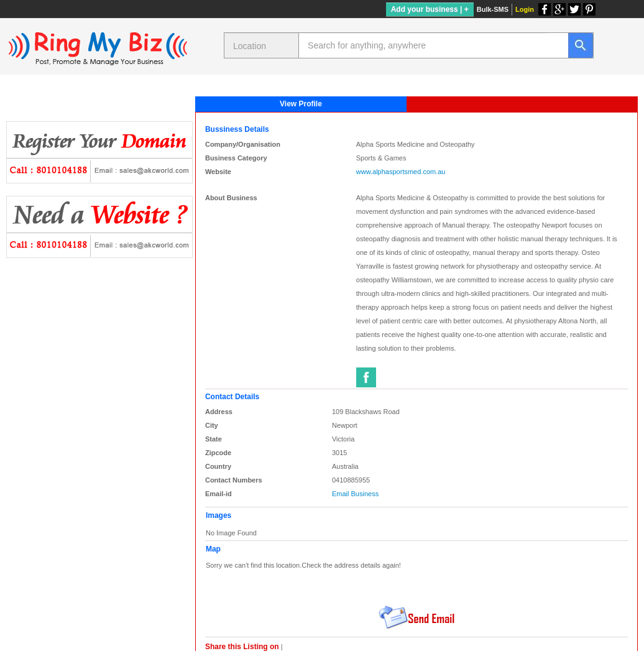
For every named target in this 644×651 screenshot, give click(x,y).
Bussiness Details (237, 129)
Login (525, 9)
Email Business (355, 494)
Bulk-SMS (493, 9)
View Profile (301, 104)
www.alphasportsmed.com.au (401, 172)
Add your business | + (430, 9)
